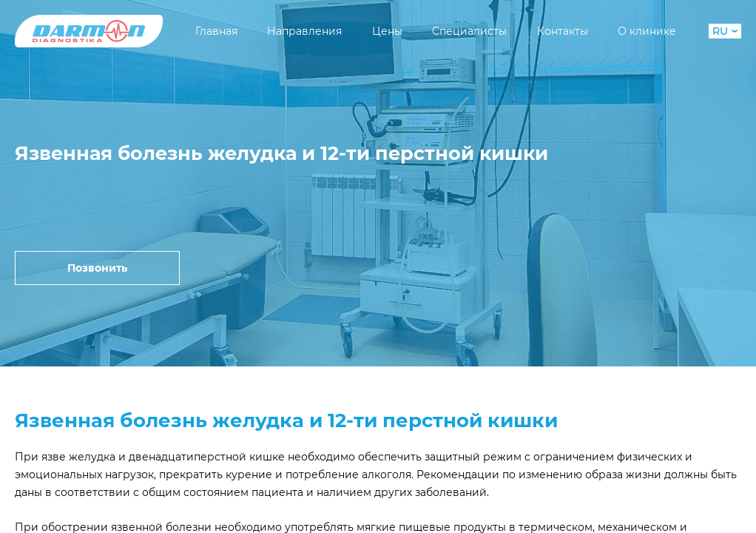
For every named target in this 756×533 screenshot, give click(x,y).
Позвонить (97, 268)
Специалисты (469, 31)
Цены (387, 31)
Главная (216, 31)
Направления (304, 31)
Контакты (563, 31)
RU (725, 31)
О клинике (647, 31)
